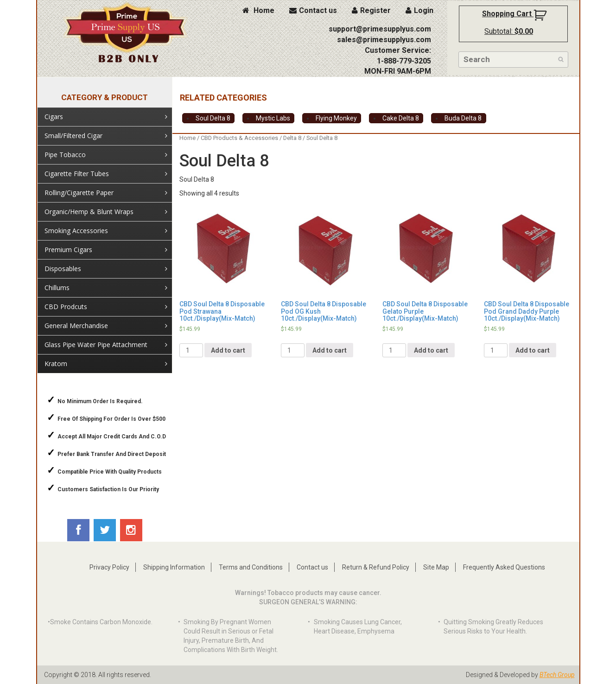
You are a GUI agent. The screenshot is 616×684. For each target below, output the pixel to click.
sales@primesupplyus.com (384, 40)
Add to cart (228, 350)
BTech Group (557, 675)
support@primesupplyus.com (380, 29)
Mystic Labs (273, 118)
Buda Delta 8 (463, 118)
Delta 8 (292, 138)
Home (258, 10)
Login (419, 10)
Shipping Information (174, 567)
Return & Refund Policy (376, 567)
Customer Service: (398, 50)
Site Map (436, 567)
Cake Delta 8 (401, 118)
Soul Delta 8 (213, 118)
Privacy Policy (109, 567)
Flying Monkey (336, 118)
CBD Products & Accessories (239, 138)
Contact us (313, 10)
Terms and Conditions (251, 567)
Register (371, 10)
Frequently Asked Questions (504, 567)
